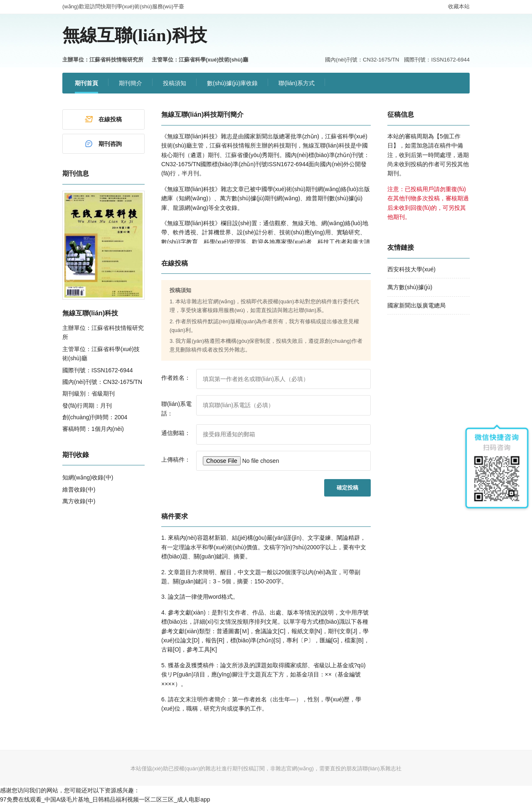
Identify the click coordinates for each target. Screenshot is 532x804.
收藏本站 (459, 6)
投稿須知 (175, 83)
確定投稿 (347, 488)
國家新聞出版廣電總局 (416, 305)
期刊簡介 (131, 83)
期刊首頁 (86, 83)
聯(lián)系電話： (176, 408)
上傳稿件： (176, 460)
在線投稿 (103, 119)
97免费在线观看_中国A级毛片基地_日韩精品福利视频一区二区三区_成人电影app (105, 799)
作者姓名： (176, 378)
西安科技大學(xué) (411, 269)
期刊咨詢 (103, 144)
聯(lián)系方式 (297, 83)
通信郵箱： (176, 433)
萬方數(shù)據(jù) (410, 287)
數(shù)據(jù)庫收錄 (232, 83)
